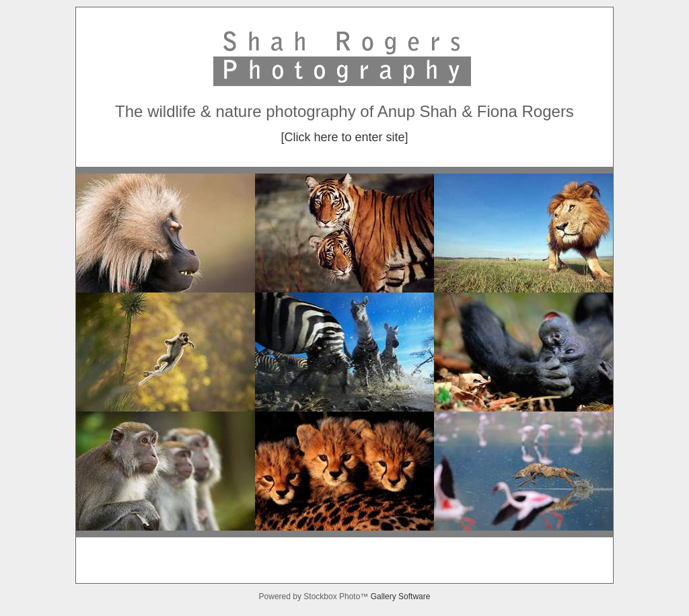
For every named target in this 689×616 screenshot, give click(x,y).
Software (414, 596)
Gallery (385, 596)
